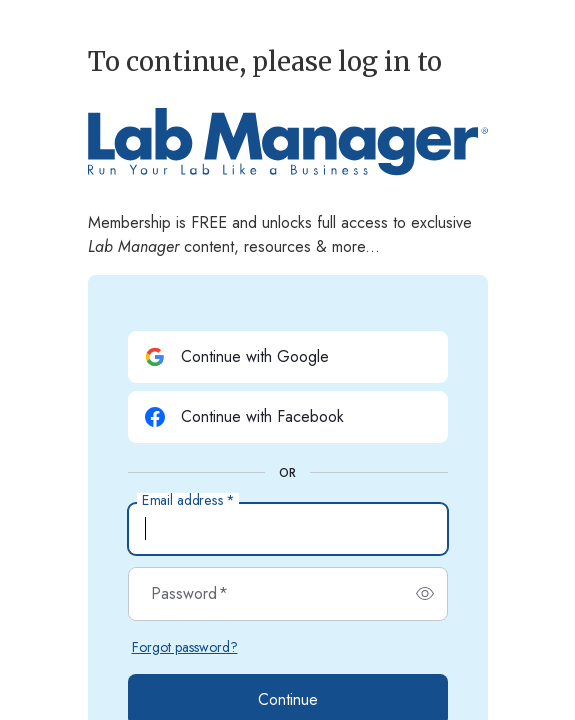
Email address (188, 501)
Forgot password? (185, 647)
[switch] (425, 594)
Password (189, 594)
